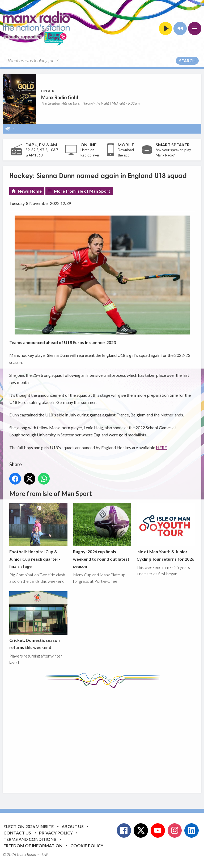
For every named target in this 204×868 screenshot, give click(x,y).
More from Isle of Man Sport (82, 191)
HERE (161, 447)
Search (187, 61)
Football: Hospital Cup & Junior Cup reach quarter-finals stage (38, 536)
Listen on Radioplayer (90, 152)
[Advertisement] (107, 736)
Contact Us (17, 833)
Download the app (126, 152)
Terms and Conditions (30, 839)
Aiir (46, 854)
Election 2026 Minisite (29, 826)
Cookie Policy (87, 846)
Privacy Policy (56, 833)
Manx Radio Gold (60, 97)
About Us (73, 826)
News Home (30, 191)
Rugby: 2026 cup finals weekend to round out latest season (102, 536)
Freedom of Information (33, 846)
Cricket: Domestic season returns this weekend (38, 621)
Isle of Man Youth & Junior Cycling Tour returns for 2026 (166, 532)
